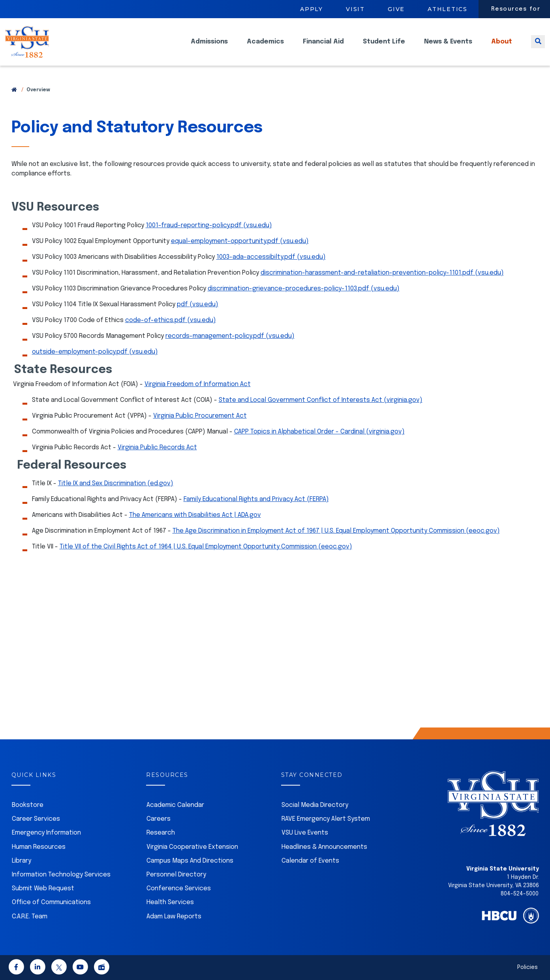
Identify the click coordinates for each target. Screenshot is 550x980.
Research (161, 833)
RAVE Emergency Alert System (326, 819)
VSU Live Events (305, 833)
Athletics (448, 9)
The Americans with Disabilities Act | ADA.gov (195, 515)
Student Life (384, 48)
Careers (159, 819)
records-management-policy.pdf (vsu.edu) (230, 336)
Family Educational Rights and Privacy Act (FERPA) (256, 499)
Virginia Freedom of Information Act (198, 384)
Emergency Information (46, 833)
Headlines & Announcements (324, 847)
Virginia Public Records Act (157, 448)
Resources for (516, 9)
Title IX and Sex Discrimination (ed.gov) (116, 483)
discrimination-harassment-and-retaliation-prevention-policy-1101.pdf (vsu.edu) (382, 273)
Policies (527, 967)
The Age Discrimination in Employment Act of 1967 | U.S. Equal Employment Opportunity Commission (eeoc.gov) (336, 531)
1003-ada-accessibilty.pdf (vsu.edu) (271, 257)
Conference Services (179, 889)
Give (396, 9)
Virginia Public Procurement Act (200, 416)
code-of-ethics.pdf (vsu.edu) (171, 320)
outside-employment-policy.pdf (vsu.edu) (95, 352)
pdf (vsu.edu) (198, 304)
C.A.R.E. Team (30, 917)
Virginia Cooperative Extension (192, 847)
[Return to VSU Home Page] (14, 90)
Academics (265, 48)
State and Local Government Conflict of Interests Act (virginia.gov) (321, 400)
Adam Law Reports (174, 917)
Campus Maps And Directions (190, 861)
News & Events (448, 48)
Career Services (36, 819)
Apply (312, 9)
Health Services (170, 902)
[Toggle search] (538, 48)
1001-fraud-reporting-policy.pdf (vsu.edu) (209, 225)
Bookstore (28, 805)
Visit (355, 9)
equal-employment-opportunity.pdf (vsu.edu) (240, 241)
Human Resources (39, 847)
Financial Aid (323, 48)
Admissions (209, 48)
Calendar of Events (310, 861)
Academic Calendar (175, 805)
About (502, 48)
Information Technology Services (61, 875)
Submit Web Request (43, 889)
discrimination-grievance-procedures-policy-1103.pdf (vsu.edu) (304, 289)
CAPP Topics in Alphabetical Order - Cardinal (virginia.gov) (319, 432)
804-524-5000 (520, 894)
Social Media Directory (315, 805)
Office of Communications (51, 902)
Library (22, 861)
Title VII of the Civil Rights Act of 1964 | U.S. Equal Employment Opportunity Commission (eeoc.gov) (206, 547)
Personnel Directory (176, 875)
